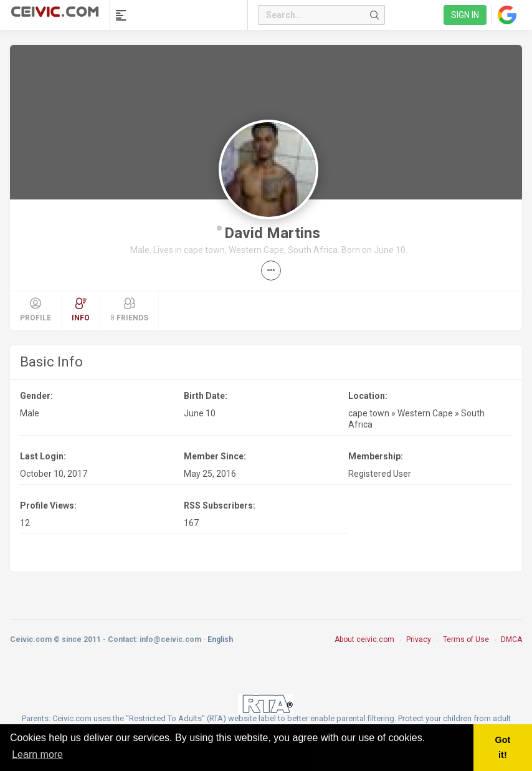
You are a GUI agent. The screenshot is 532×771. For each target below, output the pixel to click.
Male (30, 413)
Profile (36, 310)
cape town (369, 413)
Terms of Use (466, 639)
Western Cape (425, 413)
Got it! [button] (503, 747)
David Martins (272, 233)
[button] (271, 271)
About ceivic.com (364, 639)
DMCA (511, 639)
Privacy (419, 639)
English (220, 639)
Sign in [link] (465, 15)
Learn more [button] (37, 754)
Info (81, 310)
